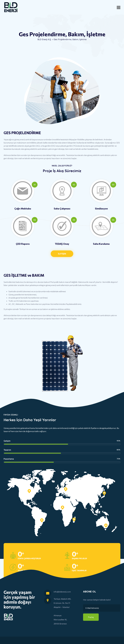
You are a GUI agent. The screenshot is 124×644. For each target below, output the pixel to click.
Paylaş (91, 617)
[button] (62, 254)
